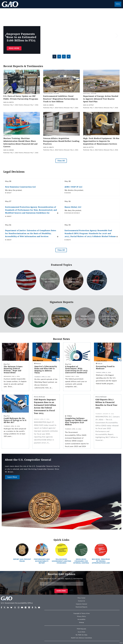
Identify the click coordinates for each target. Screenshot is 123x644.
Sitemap (82, 622)
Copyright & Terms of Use (82, 613)
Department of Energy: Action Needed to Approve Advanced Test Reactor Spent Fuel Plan (101, 99)
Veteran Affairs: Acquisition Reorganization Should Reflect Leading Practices (61, 141)
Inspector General (81, 604)
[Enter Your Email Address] (61, 584)
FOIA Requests (82, 629)
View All (61, 161)
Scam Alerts (82, 632)
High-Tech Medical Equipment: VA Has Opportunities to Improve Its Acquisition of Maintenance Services (101, 141)
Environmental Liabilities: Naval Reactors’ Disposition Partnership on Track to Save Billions (60, 99)
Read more (14, 48)
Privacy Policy (81, 616)
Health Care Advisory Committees (82, 638)
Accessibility (82, 619)
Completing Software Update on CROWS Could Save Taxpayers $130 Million (76, 421)
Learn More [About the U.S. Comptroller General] (12, 477)
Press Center (82, 598)
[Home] (20, 600)
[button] (117, 36)
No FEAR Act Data (82, 635)
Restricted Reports (81, 607)
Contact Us (82, 601)
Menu (118, 4)
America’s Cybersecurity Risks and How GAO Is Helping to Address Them (46, 370)
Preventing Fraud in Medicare (105, 367)
